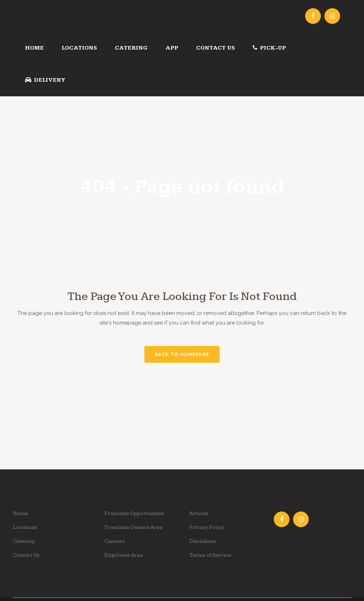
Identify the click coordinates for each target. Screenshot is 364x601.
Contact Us (26, 555)
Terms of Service (210, 555)
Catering (24, 541)
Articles (199, 513)
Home (20, 513)
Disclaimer (203, 541)
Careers (114, 541)
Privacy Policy (207, 527)
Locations (25, 527)
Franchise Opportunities (134, 513)
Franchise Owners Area (133, 527)
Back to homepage (182, 354)
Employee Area (124, 555)
